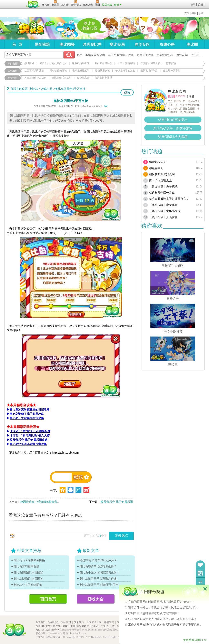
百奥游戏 (15, 2)
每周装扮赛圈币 (103, 78)
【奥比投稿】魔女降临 (163, 205)
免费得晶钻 (83, 78)
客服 (194, 13)
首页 (17, 44)
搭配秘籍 (42, 44)
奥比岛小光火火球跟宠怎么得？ (99, 572)
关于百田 (41, 622)
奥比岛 (30, 28)
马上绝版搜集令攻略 (121, 55)
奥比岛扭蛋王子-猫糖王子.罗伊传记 (100, 585)
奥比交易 (117, 44)
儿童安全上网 (94, 622)
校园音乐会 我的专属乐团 (117, 502)
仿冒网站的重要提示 (173, 119)
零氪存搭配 (156, 168)
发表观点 (121, 536)
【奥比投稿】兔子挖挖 (163, 187)
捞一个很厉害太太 (160, 180)
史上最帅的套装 (172, 71)
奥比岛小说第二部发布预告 (173, 128)
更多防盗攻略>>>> (195, 640)
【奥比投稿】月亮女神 (163, 217)
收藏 (201, 13)
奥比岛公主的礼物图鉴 (28, 585)
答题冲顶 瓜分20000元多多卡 (98, 560)
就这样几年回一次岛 (162, 193)
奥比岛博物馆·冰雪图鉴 (28, 572)
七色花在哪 (198, 55)
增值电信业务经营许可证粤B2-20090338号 (58, 626)
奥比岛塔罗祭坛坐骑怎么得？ (98, 566)
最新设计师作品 (149, 71)
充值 (187, 13)
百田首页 (48, 599)
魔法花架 (182, 55)
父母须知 (79, 622)
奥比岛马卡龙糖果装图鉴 (29, 560)
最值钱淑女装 (102, 71)
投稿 (127, 92)
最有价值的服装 (58, 71)
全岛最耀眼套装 (81, 71)
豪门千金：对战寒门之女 (53, 63)
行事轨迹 (171, 63)
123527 (181, 96)
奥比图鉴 (67, 44)
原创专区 (142, 44)
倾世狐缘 (29, 63)
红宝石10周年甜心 (34, 71)
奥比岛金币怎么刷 (62, 78)
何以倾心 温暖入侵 (150, 63)
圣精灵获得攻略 (95, 55)
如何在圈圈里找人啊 (162, 174)
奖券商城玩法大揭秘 (173, 137)
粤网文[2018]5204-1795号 (95, 626)
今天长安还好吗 (126, 63)
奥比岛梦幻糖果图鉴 (26, 566)
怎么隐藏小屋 (165, 55)
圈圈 (171, 96)
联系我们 (53, 622)
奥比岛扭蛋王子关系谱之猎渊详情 (100, 579)
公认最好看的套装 (125, 71)
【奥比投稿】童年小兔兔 (165, 211)
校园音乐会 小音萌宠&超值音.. (39, 502)
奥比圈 (192, 44)
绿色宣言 (109, 622)
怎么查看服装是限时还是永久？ (169, 199)
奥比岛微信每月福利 (35, 78)
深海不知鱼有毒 (81, 63)
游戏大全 (96, 599)
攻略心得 (167, 44)
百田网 (33, 4)
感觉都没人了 (158, 162)
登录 (193, 5)
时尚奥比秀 (92, 44)
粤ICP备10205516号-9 (47, 630)
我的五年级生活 (103, 63)
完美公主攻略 (145, 55)
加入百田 (66, 622)
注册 (201, 5)
